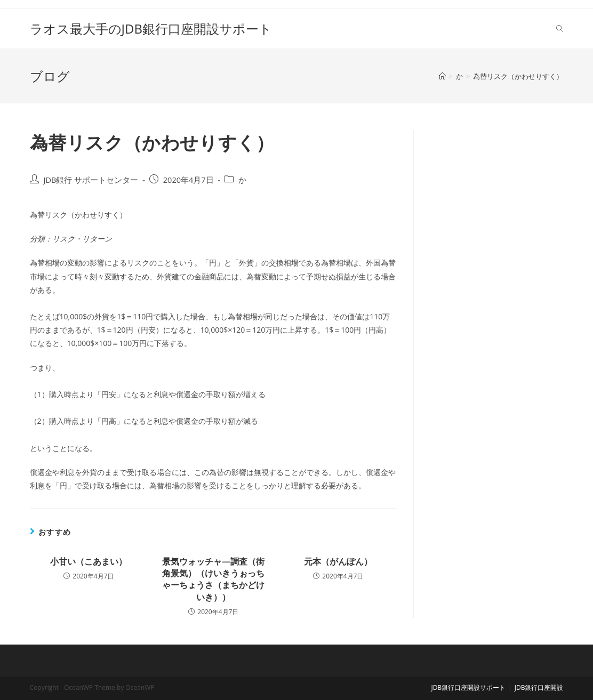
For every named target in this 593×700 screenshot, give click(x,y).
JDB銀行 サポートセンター (91, 180)
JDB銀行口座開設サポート (468, 687)
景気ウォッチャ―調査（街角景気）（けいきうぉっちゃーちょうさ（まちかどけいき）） (213, 579)
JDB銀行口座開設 (539, 687)
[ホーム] (442, 76)
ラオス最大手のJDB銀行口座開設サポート (151, 29)
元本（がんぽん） (338, 561)
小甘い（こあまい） (89, 561)
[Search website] (560, 29)
